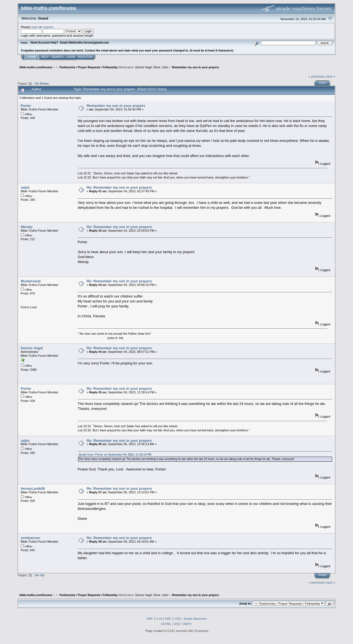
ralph (25, 187)
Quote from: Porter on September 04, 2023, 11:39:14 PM (115, 455)
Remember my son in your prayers (116, 106)
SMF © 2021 (173, 619)
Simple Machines (195, 619)
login (35, 27)
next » (331, 76)
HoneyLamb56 (33, 489)
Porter (26, 106)
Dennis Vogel (144, 67)
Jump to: (245, 604)
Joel (165, 67)
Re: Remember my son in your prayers (119, 187)
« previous (317, 76)
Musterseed (31, 281)
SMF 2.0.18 (154, 619)
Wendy (26, 227)
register (48, 27)
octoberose (30, 538)
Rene (157, 67)
